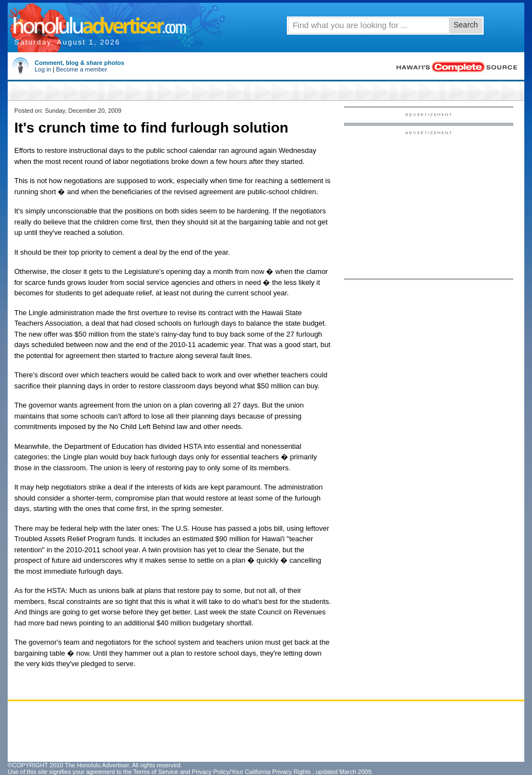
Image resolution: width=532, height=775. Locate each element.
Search (465, 25)
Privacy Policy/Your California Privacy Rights (251, 772)
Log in (43, 69)
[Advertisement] (429, 204)
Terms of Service (156, 772)
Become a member (82, 69)
